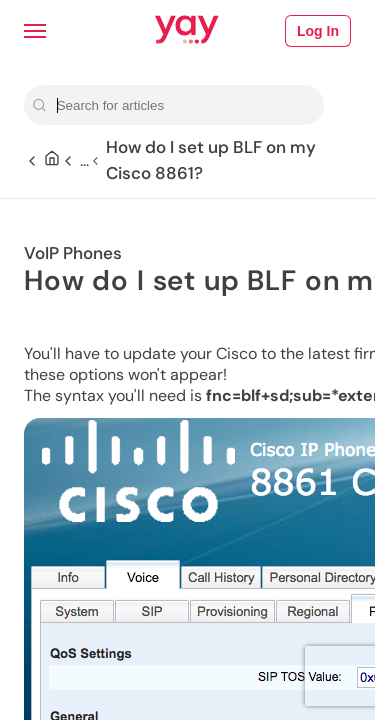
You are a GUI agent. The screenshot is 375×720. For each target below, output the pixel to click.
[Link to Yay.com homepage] (187, 31)
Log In (318, 31)
